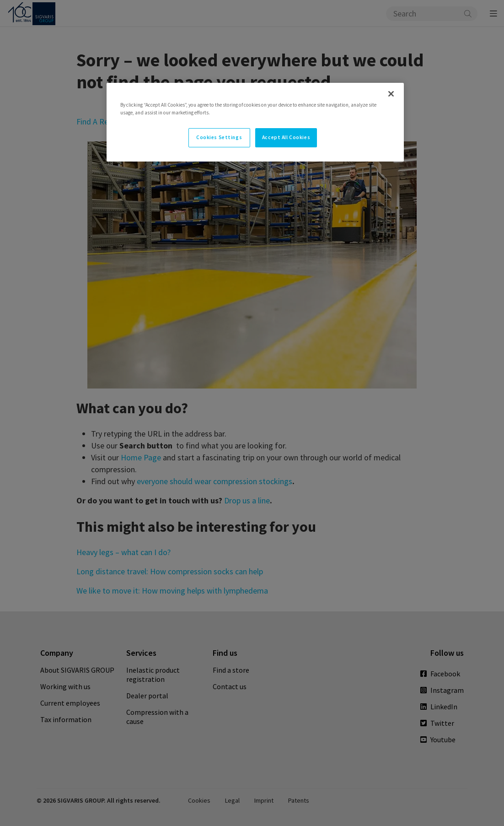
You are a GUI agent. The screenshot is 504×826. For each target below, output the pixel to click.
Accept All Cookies (286, 137)
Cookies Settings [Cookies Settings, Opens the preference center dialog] (219, 137)
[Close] (391, 94)
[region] (255, 122)
